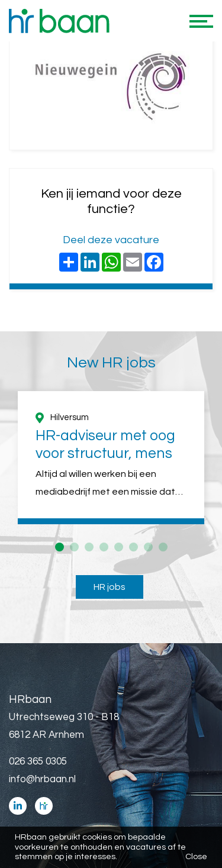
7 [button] (148, 547)
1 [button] (59, 547)
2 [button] (74, 547)
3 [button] (89, 547)
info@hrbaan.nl (42, 779)
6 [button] (133, 547)
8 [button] (163, 547)
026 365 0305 (38, 761)
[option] (111, 458)
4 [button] (104, 547)
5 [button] (119, 547)
